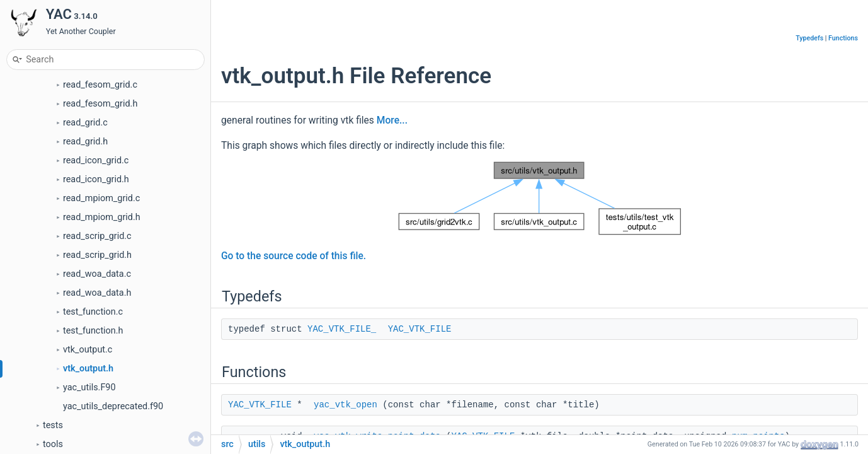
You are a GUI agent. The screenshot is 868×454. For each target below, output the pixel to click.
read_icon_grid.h (96, 179)
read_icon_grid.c (96, 160)
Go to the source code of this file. (294, 256)
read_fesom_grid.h (100, 104)
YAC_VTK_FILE (420, 329)
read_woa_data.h (97, 293)
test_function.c (93, 312)
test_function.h (93, 331)
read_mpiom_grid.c (101, 198)
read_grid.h (85, 142)
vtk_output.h (88, 369)
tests (53, 425)
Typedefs (809, 38)
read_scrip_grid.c (97, 236)
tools (53, 444)
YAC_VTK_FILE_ (342, 329)
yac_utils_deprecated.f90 (113, 406)
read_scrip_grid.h (97, 255)
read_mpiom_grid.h (102, 217)
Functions (843, 38)
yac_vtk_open (345, 405)
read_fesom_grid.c (100, 85)
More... (392, 120)
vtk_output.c (88, 350)
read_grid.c (85, 123)
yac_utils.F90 (89, 387)
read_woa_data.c (97, 274)
